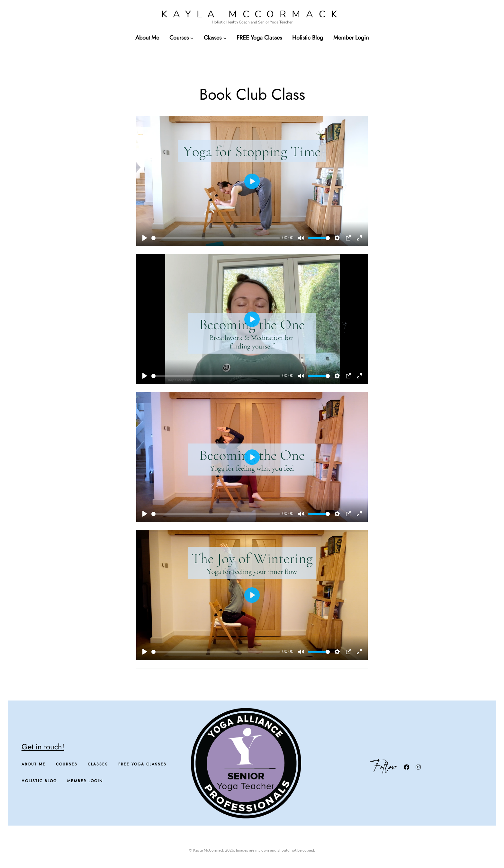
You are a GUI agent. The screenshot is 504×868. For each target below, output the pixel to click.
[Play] (145, 238)
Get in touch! (43, 747)
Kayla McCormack (252, 14)
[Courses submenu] (192, 38)
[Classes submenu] (225, 38)
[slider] (216, 238)
